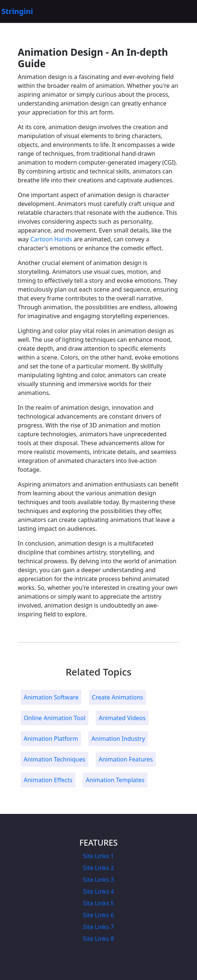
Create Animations (118, 697)
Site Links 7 (99, 927)
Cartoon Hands (51, 239)
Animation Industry (118, 739)
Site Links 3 (99, 880)
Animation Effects (48, 780)
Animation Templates (115, 780)
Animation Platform (51, 739)
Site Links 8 (99, 939)
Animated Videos (122, 718)
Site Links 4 (99, 891)
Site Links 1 (99, 856)
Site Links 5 (99, 903)
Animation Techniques (55, 759)
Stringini (17, 11)
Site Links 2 (99, 868)
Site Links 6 (99, 915)
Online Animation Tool (55, 718)
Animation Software (51, 697)
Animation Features (126, 759)
